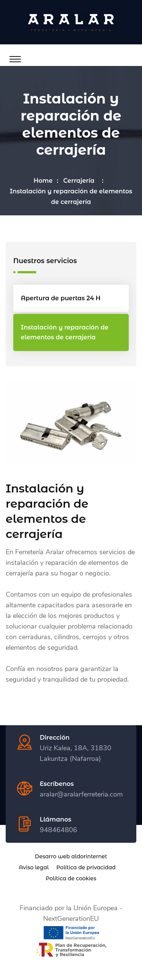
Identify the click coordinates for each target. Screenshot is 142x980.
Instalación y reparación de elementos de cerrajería (65, 332)
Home (43, 181)
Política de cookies (71, 878)
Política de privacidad (86, 867)
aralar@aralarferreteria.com (81, 794)
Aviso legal (34, 867)
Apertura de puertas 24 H (61, 298)
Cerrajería (80, 181)
